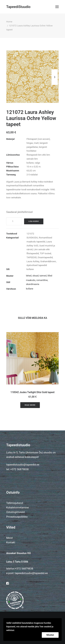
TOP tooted (45, 253)
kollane (30, 269)
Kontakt (11, 542)
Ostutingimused (15, 512)
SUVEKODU (32, 238)
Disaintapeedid (45, 257)
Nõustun (50, 635)
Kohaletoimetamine (18, 508)
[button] (57, 7)
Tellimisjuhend (15, 503)
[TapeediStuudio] (18, 7)
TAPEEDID (32, 257)
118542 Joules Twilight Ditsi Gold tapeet (32, 392)
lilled (50, 276)
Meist (9, 538)
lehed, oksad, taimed (36, 276)
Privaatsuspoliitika (17, 517)
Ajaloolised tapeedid (37, 265)
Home (9, 22)
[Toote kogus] (14, 221)
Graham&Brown (48, 261)
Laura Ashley (33, 261)
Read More (30, 405)
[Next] (55, 85)
